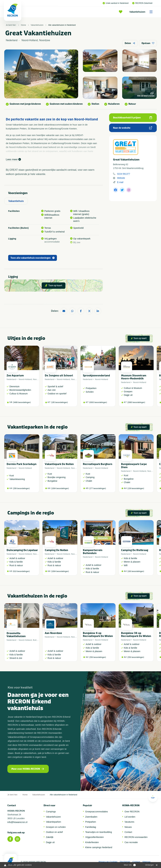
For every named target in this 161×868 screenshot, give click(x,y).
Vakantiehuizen (142, 12)
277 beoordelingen (98, 488)
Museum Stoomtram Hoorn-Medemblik (134, 377)
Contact (128, 832)
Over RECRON (132, 812)
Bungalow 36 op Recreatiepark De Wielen (136, 635)
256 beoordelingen (98, 657)
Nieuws (128, 827)
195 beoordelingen (59, 402)
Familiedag (91, 827)
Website (121, 178)
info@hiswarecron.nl (17, 822)
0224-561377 (124, 174)
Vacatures (129, 822)
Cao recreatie (131, 842)
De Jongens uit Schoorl (59, 376)
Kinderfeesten (92, 842)
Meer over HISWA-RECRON (28, 769)
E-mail (120, 182)
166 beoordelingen (136, 571)
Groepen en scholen (56, 827)
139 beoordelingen (136, 488)
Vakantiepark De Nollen (59, 464)
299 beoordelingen (21, 488)
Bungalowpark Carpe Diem (134, 466)
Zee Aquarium (15, 376)
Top (153, 797)
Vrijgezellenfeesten (94, 837)
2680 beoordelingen (136, 402)
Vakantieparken (53, 822)
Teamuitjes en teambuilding (99, 832)
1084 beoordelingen (60, 488)
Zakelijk (50, 837)
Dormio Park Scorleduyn (22, 464)
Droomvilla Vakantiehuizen (16, 635)
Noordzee (37, 379)
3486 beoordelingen (22, 402)
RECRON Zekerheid (142, 3)
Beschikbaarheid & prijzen (133, 118)
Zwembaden (91, 817)
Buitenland (38, 640)
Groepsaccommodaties (97, 812)
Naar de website (133, 128)
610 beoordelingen (21, 571)
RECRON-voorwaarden (136, 837)
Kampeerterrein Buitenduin (93, 552)
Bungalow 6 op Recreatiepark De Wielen (98, 635)
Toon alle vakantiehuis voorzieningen (33, 258)
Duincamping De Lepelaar (22, 550)
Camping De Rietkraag (135, 550)
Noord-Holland (25, 379)
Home (23, 25)
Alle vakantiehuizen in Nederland (62, 25)
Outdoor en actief (54, 832)
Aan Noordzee (53, 633)
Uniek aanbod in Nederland (116, 3)
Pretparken (91, 822)
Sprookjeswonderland (96, 376)
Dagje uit (50, 842)
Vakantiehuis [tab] (16, 201)
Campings (51, 812)
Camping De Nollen (56, 550)
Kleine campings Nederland (99, 847)
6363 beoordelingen (98, 402)
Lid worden (130, 817)
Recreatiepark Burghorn (98, 464)
